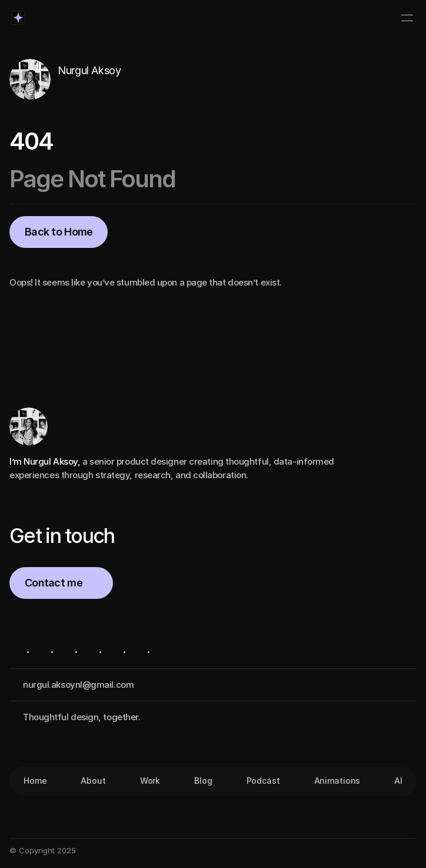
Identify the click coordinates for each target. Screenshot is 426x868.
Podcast (263, 781)
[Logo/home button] (18, 18)
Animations (337, 781)
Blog (203, 781)
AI (398, 781)
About (93, 781)
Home (35, 781)
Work (150, 781)
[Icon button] (64, 89)
